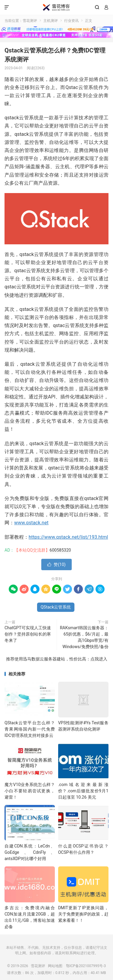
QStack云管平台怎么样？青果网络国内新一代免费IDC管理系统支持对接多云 (30, 729)
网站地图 (55, 966)
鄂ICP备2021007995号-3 (86, 966)
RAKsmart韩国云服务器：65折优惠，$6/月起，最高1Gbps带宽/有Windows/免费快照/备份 (84, 637)
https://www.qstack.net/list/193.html (68, 537)
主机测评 (51, 21)
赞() (56, 564)
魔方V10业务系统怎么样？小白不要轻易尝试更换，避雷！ (30, 791)
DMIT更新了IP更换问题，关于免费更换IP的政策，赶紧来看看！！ (83, 914)
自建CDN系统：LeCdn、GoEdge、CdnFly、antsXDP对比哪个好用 (30, 852)
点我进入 (99, 659)
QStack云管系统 (56, 607)
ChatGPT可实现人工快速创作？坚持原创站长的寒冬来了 (28, 634)
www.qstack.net (31, 523)
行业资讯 (71, 21)
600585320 (60, 550)
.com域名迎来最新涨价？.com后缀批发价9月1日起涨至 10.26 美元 (83, 791)
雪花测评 (56, 7)
